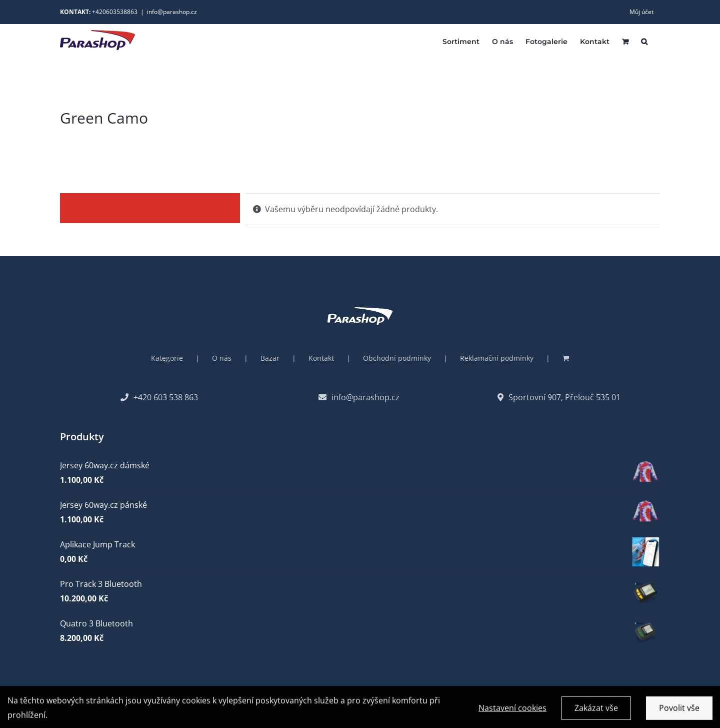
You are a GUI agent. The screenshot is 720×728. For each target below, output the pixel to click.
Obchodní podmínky (397, 358)
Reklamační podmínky (497, 358)
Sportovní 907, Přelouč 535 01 (559, 397)
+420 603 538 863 (159, 397)
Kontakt (321, 358)
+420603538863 (115, 12)
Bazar (270, 358)
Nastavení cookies (512, 710)
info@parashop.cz (172, 12)
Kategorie (167, 358)
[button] (644, 41)
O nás (222, 358)
